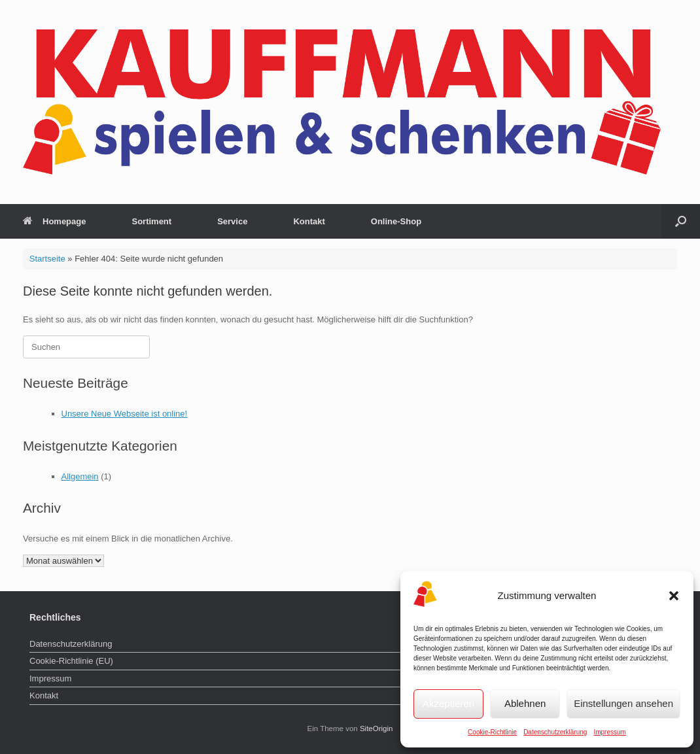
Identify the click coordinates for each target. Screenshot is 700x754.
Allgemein (80, 476)
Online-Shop (396, 221)
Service (232, 221)
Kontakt (309, 221)
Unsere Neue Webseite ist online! (125, 414)
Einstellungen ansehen (623, 703)
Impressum (609, 732)
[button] (674, 596)
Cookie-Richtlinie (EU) (71, 661)
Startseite (47, 259)
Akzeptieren (448, 703)
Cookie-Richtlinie (492, 732)
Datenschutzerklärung (555, 732)
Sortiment (151, 221)
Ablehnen (525, 703)
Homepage (54, 221)
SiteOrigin (376, 728)
